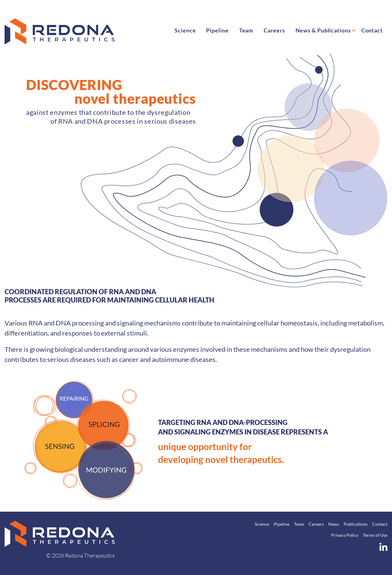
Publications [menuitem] (356, 524)
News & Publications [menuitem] (323, 30)
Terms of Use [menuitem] (375, 535)
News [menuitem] (334, 524)
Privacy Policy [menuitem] (345, 535)
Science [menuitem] (185, 30)
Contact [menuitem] (372, 30)
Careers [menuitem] (274, 30)
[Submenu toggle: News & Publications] (354, 29)
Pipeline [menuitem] (217, 30)
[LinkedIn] (383, 549)
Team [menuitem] (246, 30)
